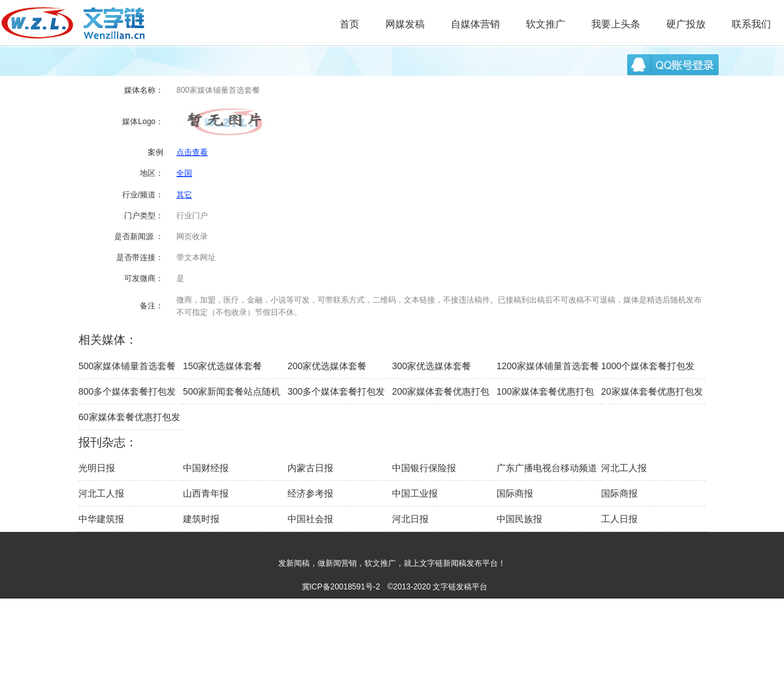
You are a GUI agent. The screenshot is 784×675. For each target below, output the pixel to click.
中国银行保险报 (424, 468)
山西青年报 (206, 493)
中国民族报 (519, 519)
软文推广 (546, 24)
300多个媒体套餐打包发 (336, 391)
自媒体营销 (475, 24)
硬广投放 (686, 24)
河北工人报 (624, 468)
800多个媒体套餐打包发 (127, 391)
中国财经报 (206, 468)
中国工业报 (415, 493)
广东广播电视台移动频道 (547, 468)
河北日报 (410, 519)
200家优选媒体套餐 (327, 366)
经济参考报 (310, 493)
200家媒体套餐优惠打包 (441, 391)
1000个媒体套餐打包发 (648, 366)
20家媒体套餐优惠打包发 (652, 391)
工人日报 (619, 519)
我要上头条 (616, 24)
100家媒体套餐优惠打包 (545, 391)
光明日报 (97, 468)
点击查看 (192, 152)
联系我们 (751, 24)
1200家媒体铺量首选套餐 (548, 366)
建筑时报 (201, 519)
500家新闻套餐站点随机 (232, 391)
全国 (184, 173)
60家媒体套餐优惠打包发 (129, 417)
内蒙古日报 (310, 468)
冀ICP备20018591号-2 (341, 587)
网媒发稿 (405, 24)
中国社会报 (310, 519)
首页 (350, 24)
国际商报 (515, 493)
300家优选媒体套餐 (432, 366)
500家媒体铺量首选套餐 (127, 366)
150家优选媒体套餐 (222, 366)
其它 (184, 195)
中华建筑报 (101, 519)
